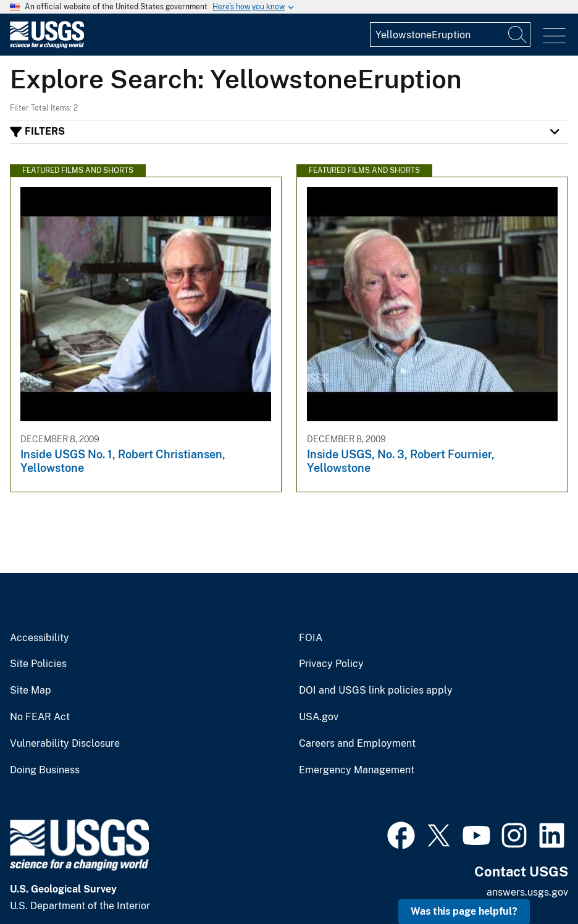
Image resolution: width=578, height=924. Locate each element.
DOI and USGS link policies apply (376, 691)
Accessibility (40, 638)
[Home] (47, 45)
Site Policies (38, 664)
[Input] (450, 35)
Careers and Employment (357, 744)
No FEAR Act (40, 717)
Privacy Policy (331, 664)
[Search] (518, 35)
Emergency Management (357, 770)
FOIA (311, 638)
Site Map (31, 691)
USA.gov (319, 717)
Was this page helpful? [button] (464, 911)
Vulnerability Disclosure (65, 744)
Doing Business (45, 770)
